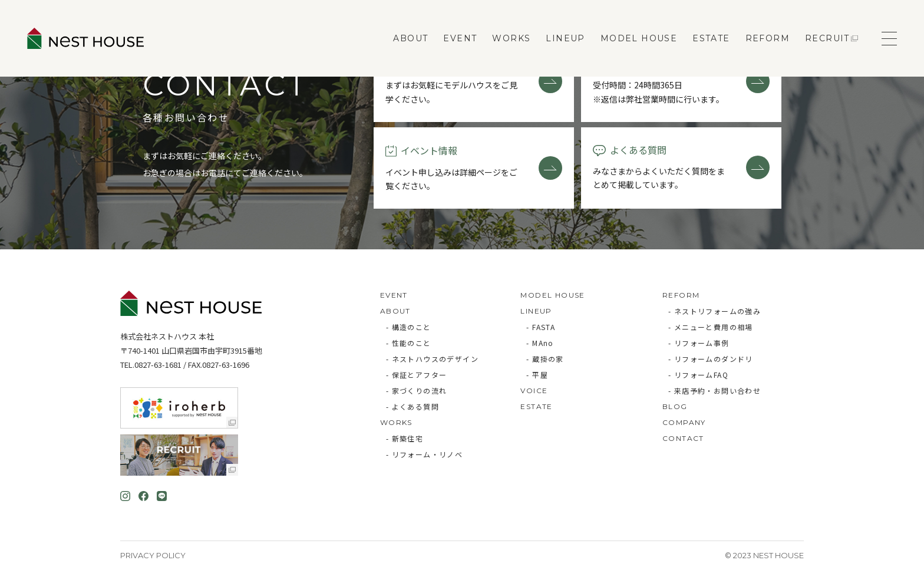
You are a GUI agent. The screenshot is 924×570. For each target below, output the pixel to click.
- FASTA (541, 327)
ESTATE (711, 38)
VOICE (534, 391)
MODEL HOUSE (639, 38)
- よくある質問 (412, 406)
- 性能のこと (409, 343)
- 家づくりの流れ (417, 391)
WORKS (511, 38)
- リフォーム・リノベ (424, 454)
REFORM (768, 38)
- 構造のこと (409, 327)
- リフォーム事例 (699, 343)
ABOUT (410, 38)
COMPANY (684, 422)
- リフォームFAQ (698, 375)
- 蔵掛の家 (545, 359)
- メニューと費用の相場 (711, 327)
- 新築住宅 (405, 438)
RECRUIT (827, 38)
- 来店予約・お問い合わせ (715, 391)
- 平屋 (537, 375)
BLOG (675, 406)
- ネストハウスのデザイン (432, 359)
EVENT (460, 38)
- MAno (540, 343)
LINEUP (565, 38)
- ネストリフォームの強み (715, 311)
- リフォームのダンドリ (711, 359)
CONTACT (683, 438)
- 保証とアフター (417, 375)
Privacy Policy (153, 555)
